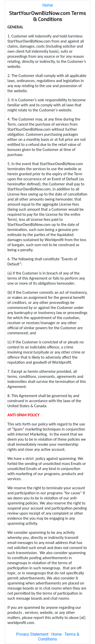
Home (48, 5)
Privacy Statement (32, 634)
